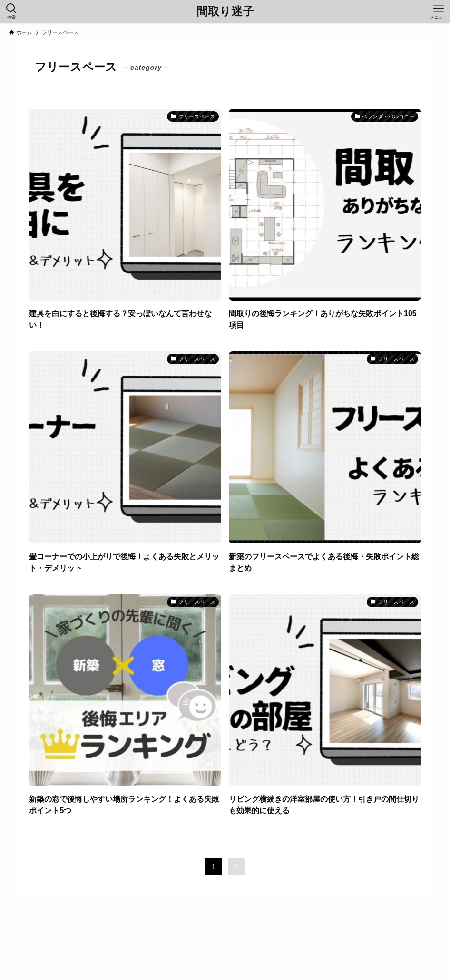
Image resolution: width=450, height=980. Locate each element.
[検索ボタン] (11, 11)
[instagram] (214, 955)
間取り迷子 (225, 11)
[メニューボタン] (439, 11)
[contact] (236, 955)
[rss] (225, 955)
